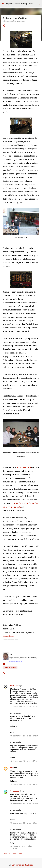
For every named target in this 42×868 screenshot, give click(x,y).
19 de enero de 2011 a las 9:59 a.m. (24, 823)
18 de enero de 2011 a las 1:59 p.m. (24, 784)
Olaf (12, 768)
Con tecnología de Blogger (21, 865)
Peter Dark (14, 686)
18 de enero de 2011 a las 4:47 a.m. (24, 736)
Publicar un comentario (13, 854)
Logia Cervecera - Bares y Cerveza (20, 4)
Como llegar (8, 636)
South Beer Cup (24, 467)
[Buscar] (39, 4)
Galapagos (15, 791)
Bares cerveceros (10, 667)
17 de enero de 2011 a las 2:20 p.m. (24, 706)
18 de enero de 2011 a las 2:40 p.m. (24, 804)
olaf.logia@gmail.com (16, 661)
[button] (4, 26)
